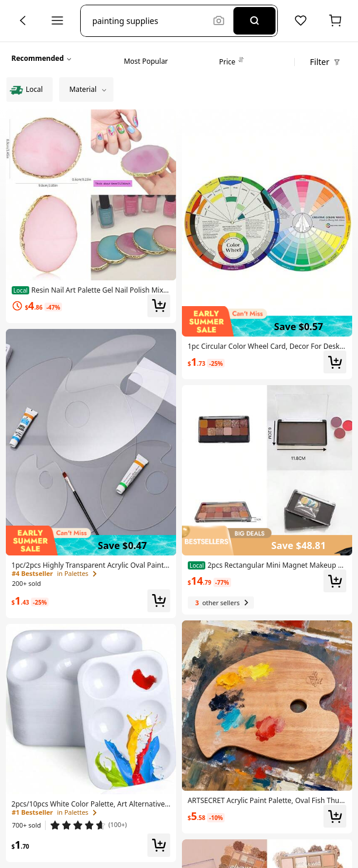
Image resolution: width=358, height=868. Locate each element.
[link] (91, 290)
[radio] (30, 90)
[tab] (146, 59)
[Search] (254, 21)
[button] (150, 21)
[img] (91, 541)
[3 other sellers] (221, 603)
